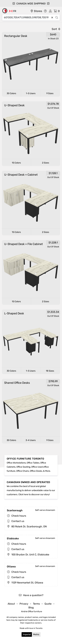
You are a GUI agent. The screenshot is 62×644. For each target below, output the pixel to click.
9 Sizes (50, 93)
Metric (36, 634)
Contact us (18, 521)
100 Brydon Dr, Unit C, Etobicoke (28, 555)
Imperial (27, 634)
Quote (48, 604)
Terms (36, 604)
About (11, 604)
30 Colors (11, 93)
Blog (31, 608)
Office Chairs (23, 471)
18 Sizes (50, 371)
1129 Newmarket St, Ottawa (25, 583)
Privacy (24, 604)
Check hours (19, 516)
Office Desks (36, 471)
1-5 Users (31, 93)
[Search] (27, 17)
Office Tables (33, 463)
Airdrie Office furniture (32, 611)
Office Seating (23, 467)
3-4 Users (31, 440)
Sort (56, 29)
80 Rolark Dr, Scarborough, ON (27, 526)
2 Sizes (46, 163)
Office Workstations (16, 463)
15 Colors (16, 163)
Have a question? (31, 595)
